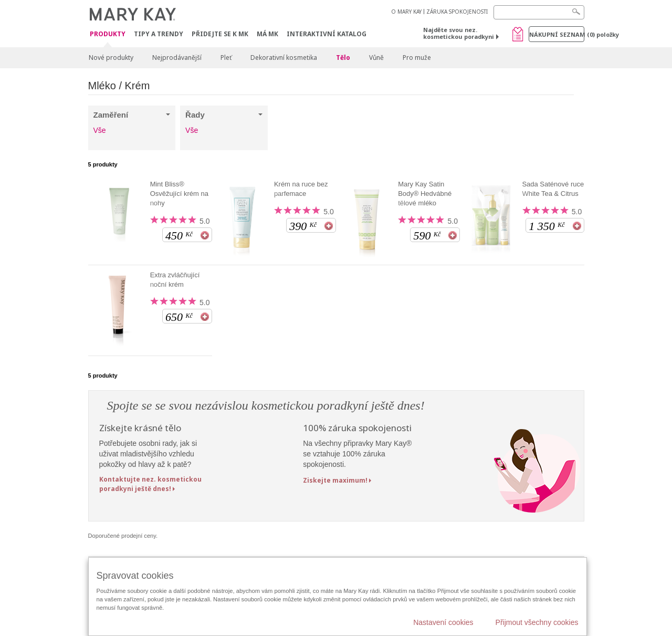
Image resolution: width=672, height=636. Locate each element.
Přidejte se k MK (220, 34)
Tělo (343, 58)
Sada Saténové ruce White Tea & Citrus (553, 189)
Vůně (376, 58)
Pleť (226, 58)
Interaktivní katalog (327, 34)
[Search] (539, 12)
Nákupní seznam (557, 34)
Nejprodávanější (177, 58)
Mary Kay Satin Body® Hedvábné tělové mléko (425, 194)
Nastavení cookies (443, 622)
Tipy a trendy (159, 34)
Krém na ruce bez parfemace (301, 189)
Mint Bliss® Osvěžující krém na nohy (179, 194)
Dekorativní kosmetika (284, 58)
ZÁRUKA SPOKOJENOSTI (457, 12)
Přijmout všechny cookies (537, 622)
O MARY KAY (406, 12)
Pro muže (417, 58)
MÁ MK (267, 34)
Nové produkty (111, 58)
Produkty (108, 34)
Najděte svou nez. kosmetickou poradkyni (459, 33)
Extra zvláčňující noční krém (175, 280)
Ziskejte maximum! (335, 480)
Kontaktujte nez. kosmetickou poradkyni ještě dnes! (150, 484)
